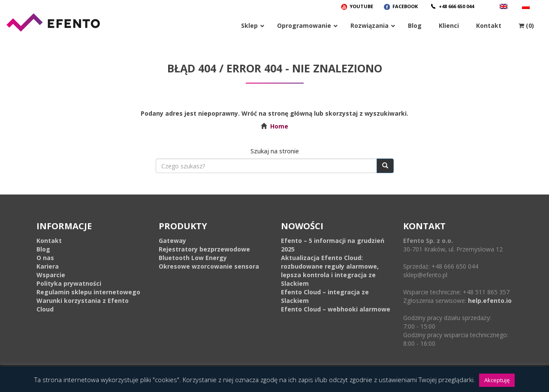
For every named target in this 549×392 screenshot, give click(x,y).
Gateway (172, 241)
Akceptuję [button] (497, 380)
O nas (45, 258)
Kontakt (49, 241)
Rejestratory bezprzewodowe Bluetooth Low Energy (204, 253)
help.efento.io (490, 301)
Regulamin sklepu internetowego (88, 292)
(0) (526, 25)
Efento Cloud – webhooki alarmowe (336, 309)
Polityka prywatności (69, 283)
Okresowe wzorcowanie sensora (209, 266)
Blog (43, 249)
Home (279, 126)
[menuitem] (527, 6)
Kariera (48, 266)
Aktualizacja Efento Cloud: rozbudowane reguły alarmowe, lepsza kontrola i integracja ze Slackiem (330, 271)
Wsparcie (51, 275)
